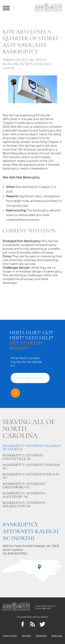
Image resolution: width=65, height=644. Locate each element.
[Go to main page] (49, 8)
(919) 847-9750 (17, 554)
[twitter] (42, 624)
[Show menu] (6, 8)
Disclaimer (41, 636)
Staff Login (57, 636)
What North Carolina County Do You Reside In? (26, 362)
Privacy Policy (10, 636)
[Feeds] (32, 624)
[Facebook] (23, 624)
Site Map (26, 636)
